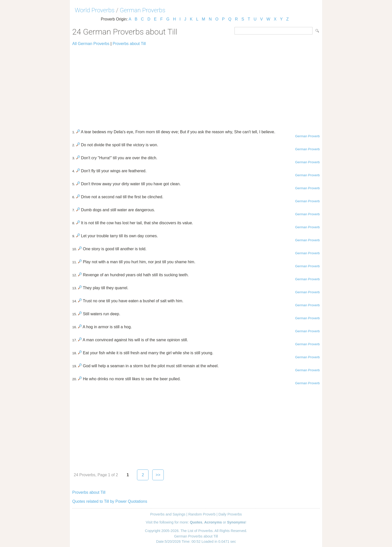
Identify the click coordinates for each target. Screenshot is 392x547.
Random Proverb (202, 514)
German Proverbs (142, 10)
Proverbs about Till (129, 44)
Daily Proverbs (230, 514)
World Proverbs (95, 10)
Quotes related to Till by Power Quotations (110, 501)
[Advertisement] (196, 85)
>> (158, 475)
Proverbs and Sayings (168, 514)
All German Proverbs (91, 44)
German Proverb (307, 136)
